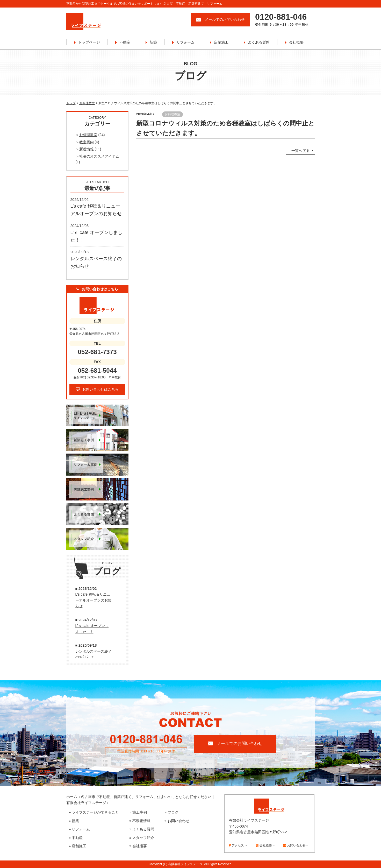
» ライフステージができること (94, 812)
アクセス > (238, 845)
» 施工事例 (138, 812)
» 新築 (74, 821)
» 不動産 (76, 838)
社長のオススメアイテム (99, 156)
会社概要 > (265, 845)
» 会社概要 (138, 846)
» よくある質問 (142, 829)
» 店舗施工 (78, 846)
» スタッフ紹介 (142, 838)
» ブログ (171, 812)
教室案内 (87, 142)
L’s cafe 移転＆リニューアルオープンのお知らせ (94, 600)
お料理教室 (87, 103)
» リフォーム (80, 829)
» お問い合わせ (177, 821)
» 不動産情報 (140, 821)
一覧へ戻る (300, 151)
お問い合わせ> (295, 845)
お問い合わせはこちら (97, 389)
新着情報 (87, 149)
